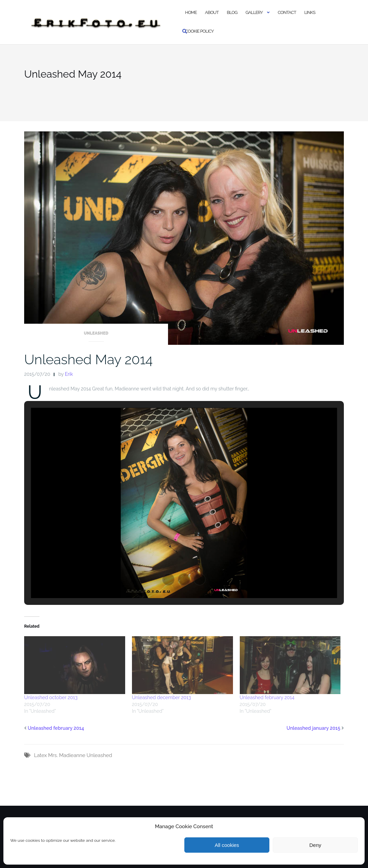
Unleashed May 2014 (88, 359)
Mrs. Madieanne (66, 755)
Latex (40, 755)
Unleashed (96, 333)
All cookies (227, 845)
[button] (168, 579)
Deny (315, 845)
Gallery (254, 12)
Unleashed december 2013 (162, 697)
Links (310, 12)
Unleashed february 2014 (267, 697)
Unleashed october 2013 (51, 697)
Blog (232, 12)
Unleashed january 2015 (314, 728)
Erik (69, 374)
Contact (287, 12)
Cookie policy (199, 31)
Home (191, 12)
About (212, 12)
